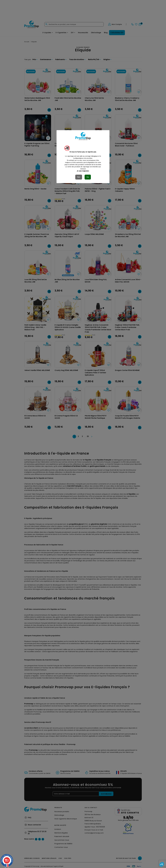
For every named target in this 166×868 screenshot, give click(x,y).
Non (79, 177)
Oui (88, 177)
